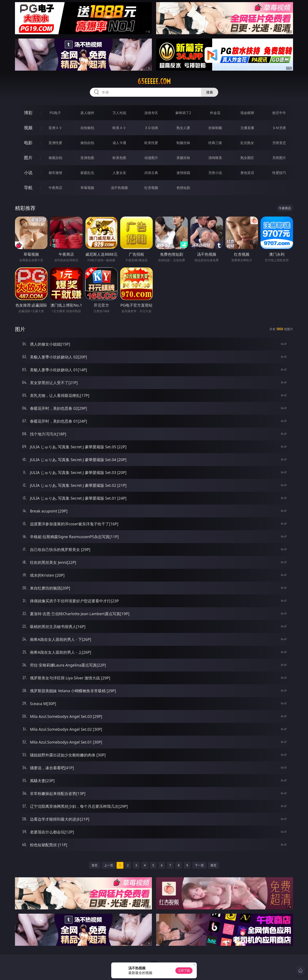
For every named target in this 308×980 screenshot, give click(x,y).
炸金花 (215, 113)
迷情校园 (183, 173)
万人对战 (119, 113)
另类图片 (279, 158)
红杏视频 (151, 188)
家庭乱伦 (87, 173)
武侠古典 (151, 173)
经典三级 (215, 143)
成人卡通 (119, 143)
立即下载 (184, 970)
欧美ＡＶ (119, 128)
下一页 (199, 865)
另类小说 (215, 173)
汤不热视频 (119, 188)
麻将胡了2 (183, 113)
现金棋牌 (247, 113)
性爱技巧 (279, 173)
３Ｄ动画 (151, 128)
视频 (28, 128)
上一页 (109, 865)
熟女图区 (247, 158)
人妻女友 (119, 173)
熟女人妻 (183, 128)
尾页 (213, 865)
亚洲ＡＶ (55, 128)
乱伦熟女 (247, 143)
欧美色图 (119, 158)
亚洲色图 (87, 158)
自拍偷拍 (87, 128)
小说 (28, 173)
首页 (95, 865)
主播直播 (247, 128)
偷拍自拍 (87, 143)
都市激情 (55, 173)
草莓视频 (87, 188)
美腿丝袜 (183, 158)
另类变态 (279, 143)
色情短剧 (183, 188)
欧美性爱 (151, 143)
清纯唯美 (215, 158)
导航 (28, 188)
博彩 (28, 113)
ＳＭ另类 (279, 128)
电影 (28, 143)
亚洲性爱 (55, 143)
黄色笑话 (247, 173)
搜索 (210, 92)
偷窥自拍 (55, 158)
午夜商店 (55, 188)
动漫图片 (151, 158)
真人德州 (87, 113)
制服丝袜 (183, 143)
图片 (28, 158)
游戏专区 (151, 113)
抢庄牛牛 (279, 113)
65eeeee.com (154, 81)
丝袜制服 (215, 128)
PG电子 (55, 113)
